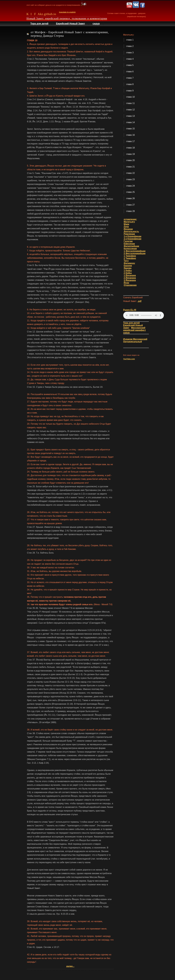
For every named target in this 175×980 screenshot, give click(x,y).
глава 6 (130, 72)
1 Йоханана (130, 275)
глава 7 (130, 78)
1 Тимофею (130, 256)
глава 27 (130, 205)
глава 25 (130, 192)
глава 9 (130, 91)
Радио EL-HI (130, 310)
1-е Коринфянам (133, 236)
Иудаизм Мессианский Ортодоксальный (135, 340)
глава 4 (130, 59)
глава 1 (130, 40)
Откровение (130, 285)
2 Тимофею (130, 258)
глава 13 (130, 116)
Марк (126, 224)
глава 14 (130, 122)
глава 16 (130, 135)
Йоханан (128, 229)
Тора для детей (39, 24)
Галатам (128, 241)
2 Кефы (128, 273)
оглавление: (130, 219)
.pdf (139, 301)
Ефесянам (129, 244)
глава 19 (130, 154)
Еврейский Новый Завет (70, 24)
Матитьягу (129, 222)
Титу (126, 261)
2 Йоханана (130, 278)
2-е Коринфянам (133, 239)
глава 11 (130, 103)
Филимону (129, 263)
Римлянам (129, 234)
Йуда (126, 283)
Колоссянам (130, 249)
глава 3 (130, 53)
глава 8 (130, 84)
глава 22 (130, 173)
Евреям (128, 266)
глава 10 (130, 97)
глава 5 (130, 65)
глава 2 (130, 46)
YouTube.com (129, 359)
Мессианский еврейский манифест (135, 329)
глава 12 (130, 110)
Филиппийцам (131, 246)
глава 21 (130, 167)
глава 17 (130, 141)
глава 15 (130, 129)
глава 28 (130, 211)
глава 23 (130, 179)
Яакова (128, 268)
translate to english (67, 12)
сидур (96, 24)
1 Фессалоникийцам (135, 251)
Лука (126, 227)
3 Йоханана (130, 280)
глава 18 (130, 148)
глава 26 (130, 198)
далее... (70, 966)
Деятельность (131, 231)
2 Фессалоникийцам (135, 253)
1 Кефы (128, 271)
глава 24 (130, 186)
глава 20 (130, 160)
